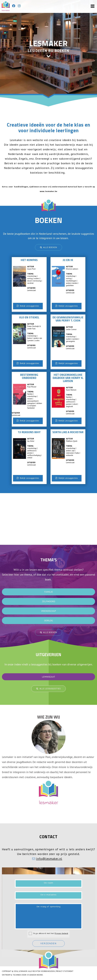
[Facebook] (14, 6)
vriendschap (49, 611)
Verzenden (49, 943)
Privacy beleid (61, 933)
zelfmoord (49, 601)
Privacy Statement (65, 971)
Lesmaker (23, 971)
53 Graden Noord (35, 975)
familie (49, 592)
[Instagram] (19, 6)
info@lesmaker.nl (49, 859)
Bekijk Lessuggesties (28, 306)
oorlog (49, 620)
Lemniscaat (49, 677)
